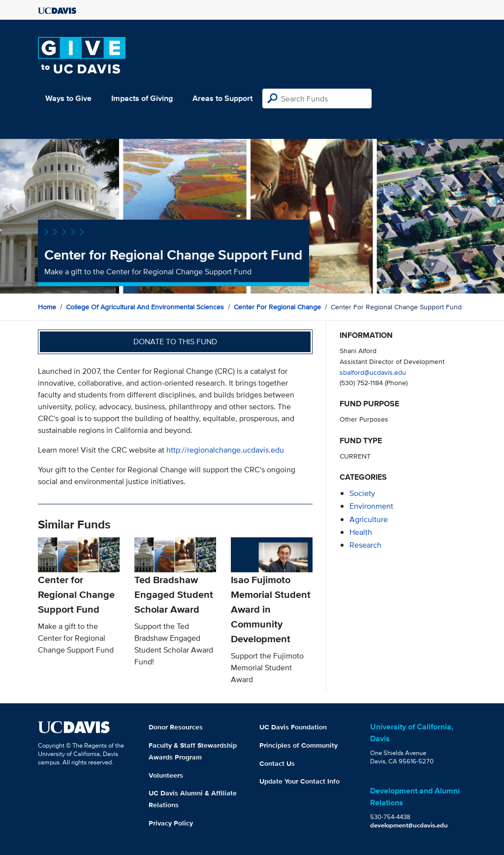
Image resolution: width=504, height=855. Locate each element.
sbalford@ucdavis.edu (373, 372)
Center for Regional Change (277, 307)
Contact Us (277, 763)
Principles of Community (299, 745)
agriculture (369, 519)
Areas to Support (222, 98)
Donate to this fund (175, 342)
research (365, 545)
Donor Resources (176, 727)
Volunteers (166, 775)
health (361, 532)
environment (371, 506)
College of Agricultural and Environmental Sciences (145, 307)
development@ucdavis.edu (409, 825)
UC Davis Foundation (293, 727)
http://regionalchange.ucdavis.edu (225, 450)
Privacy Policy (171, 823)
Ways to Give (68, 98)
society (362, 493)
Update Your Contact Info (299, 781)
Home (47, 307)
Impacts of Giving (142, 98)
